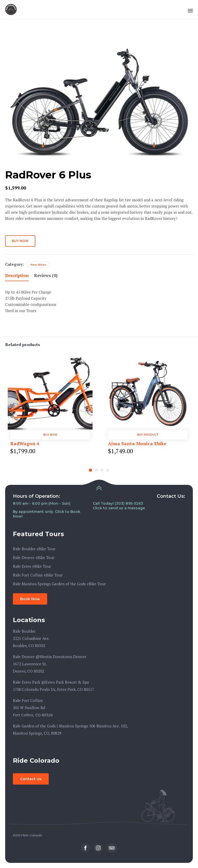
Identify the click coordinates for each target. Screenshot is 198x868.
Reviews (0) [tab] (46, 276)
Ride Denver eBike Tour (34, 557)
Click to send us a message (119, 508)
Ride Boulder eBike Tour (34, 549)
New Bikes (38, 265)
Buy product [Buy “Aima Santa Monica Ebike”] (148, 435)
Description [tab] (17, 276)
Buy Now (20, 241)
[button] (30, 599)
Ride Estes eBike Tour (32, 566)
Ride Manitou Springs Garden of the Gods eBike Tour (59, 584)
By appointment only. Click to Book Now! (47, 514)
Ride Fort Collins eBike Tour (38, 575)
